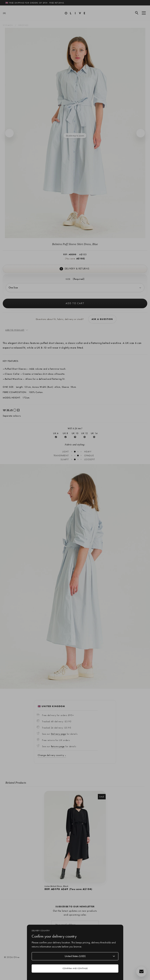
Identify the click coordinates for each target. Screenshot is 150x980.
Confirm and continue (75, 968)
